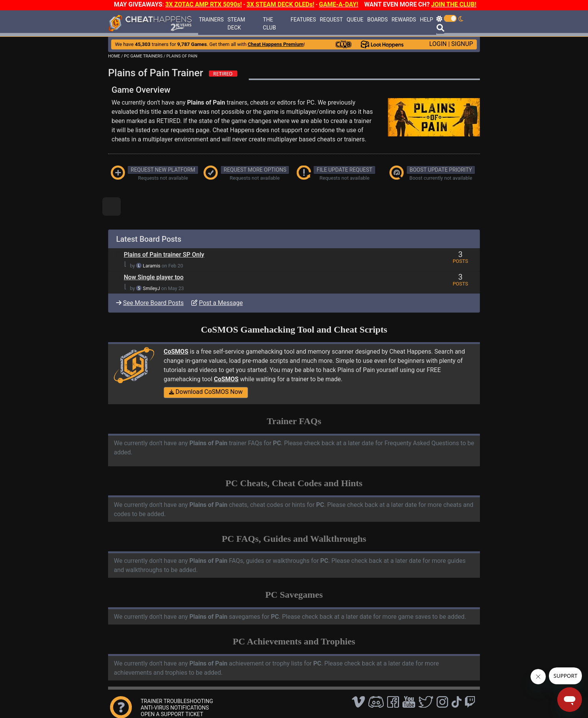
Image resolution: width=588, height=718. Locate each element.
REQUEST (331, 20)
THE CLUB (269, 24)
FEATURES (303, 20)
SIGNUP (462, 44)
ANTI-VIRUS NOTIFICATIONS (175, 708)
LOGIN (438, 44)
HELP (426, 20)
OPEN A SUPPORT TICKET (172, 714)
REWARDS (404, 20)
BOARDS (377, 20)
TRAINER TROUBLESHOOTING (177, 701)
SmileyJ (152, 288)
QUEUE (355, 20)
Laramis (152, 266)
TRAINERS (211, 20)
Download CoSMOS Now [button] (206, 392)
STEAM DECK (236, 24)
